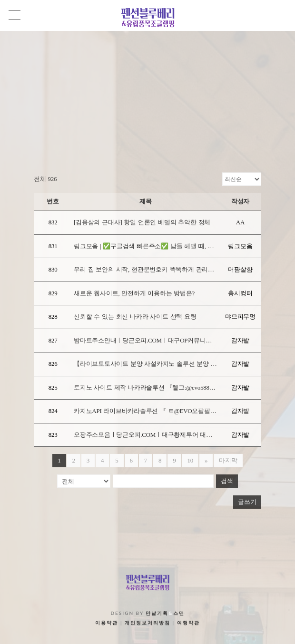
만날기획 (157, 613)
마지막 (228, 460)
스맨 (179, 613)
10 (191, 460)
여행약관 (188, 623)
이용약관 (107, 623)
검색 (227, 481)
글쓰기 (247, 502)
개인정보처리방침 (147, 623)
